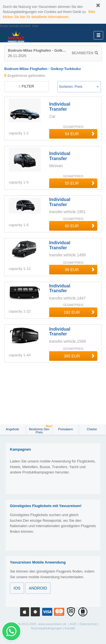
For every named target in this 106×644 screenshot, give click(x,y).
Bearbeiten (85, 53)
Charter (92, 429)
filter (26, 86)
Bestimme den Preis (41, 429)
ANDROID (38, 588)
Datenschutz (88, 624)
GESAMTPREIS (73, 127)
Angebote (13, 429)
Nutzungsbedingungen (46, 628)
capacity (16, 133)
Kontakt (70, 628)
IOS (17, 588)
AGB (73, 624)
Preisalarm (66, 429)
